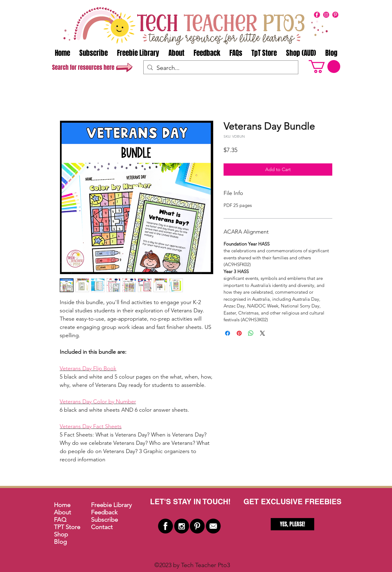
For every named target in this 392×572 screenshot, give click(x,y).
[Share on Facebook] (228, 333)
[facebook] (317, 15)
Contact (102, 527)
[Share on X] (262, 333)
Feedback (104, 512)
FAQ (60, 520)
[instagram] (326, 15)
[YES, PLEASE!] (292, 524)
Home (62, 505)
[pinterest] (335, 15)
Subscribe (104, 520)
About (62, 512)
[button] (324, 67)
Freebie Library (111, 505)
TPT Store (67, 527)
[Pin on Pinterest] (239, 333)
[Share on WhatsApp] (251, 333)
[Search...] (221, 68)
